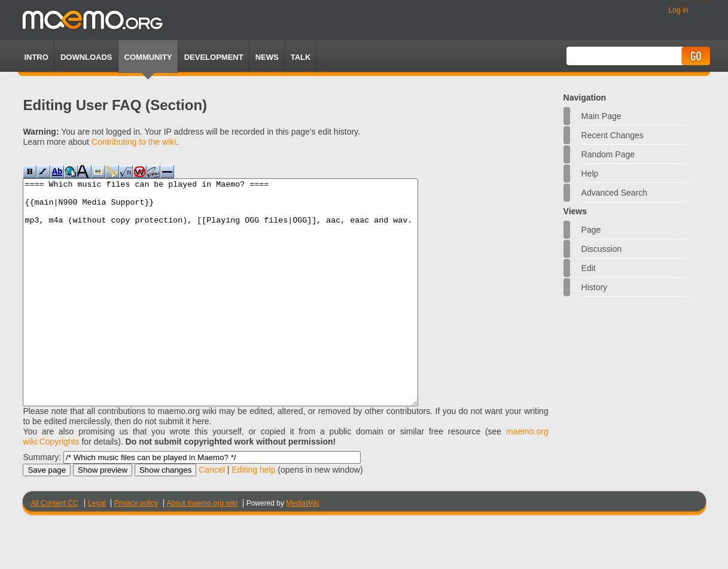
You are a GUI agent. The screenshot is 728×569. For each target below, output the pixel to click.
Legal (97, 548)
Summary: (42, 502)
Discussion (602, 249)
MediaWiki (302, 548)
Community (148, 57)
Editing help (253, 515)
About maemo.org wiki (202, 548)
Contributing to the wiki (134, 142)
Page (591, 230)
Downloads (86, 57)
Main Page (601, 116)
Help (590, 174)
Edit (589, 268)
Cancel (212, 515)
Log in (679, 10)
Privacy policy (136, 548)
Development (214, 57)
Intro (36, 57)
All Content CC (54, 548)
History (595, 287)
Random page (608, 154)
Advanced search (615, 193)
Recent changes (613, 135)
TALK (301, 57)
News (267, 57)
